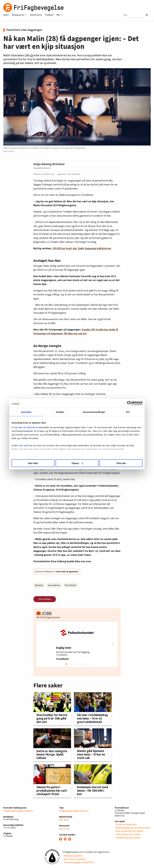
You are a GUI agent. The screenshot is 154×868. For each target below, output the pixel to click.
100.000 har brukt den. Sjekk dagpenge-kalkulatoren (82, 248)
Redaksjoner (19, 15)
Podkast (49, 15)
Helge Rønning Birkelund (49, 164)
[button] (113, 644)
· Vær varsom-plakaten (74, 859)
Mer (60, 15)
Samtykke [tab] (26, 412)
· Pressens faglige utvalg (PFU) (78, 862)
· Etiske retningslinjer (126, 824)
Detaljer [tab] (60, 412)
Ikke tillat (33, 463)
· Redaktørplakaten (73, 856)
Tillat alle (121, 463)
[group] (77, 644)
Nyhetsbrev (36, 15)
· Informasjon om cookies (128, 834)
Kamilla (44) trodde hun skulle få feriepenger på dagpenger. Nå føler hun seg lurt (76, 332)
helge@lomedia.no (42, 168)
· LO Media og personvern (128, 838)
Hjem (6, 15)
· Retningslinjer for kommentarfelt (133, 828)
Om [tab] (128, 412)
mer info (24, 445)
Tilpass (77, 463)
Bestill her (65, 829)
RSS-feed (64, 820)
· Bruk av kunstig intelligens (129, 831)
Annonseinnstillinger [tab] (94, 412)
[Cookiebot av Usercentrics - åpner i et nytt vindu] (129, 403)
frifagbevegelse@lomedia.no (18, 811)
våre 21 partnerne (28, 427)
